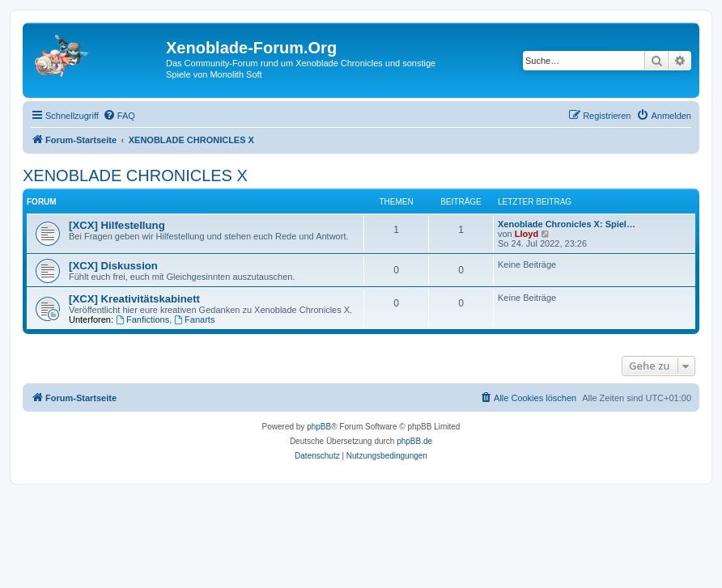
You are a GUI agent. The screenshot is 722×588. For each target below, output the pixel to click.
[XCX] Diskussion (113, 266)
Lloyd (527, 234)
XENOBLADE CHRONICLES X (135, 176)
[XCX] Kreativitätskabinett (134, 299)
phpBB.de (414, 441)
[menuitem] (119, 116)
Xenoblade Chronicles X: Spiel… (567, 224)
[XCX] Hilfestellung (117, 225)
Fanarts (194, 319)
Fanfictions (142, 319)
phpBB (319, 427)
